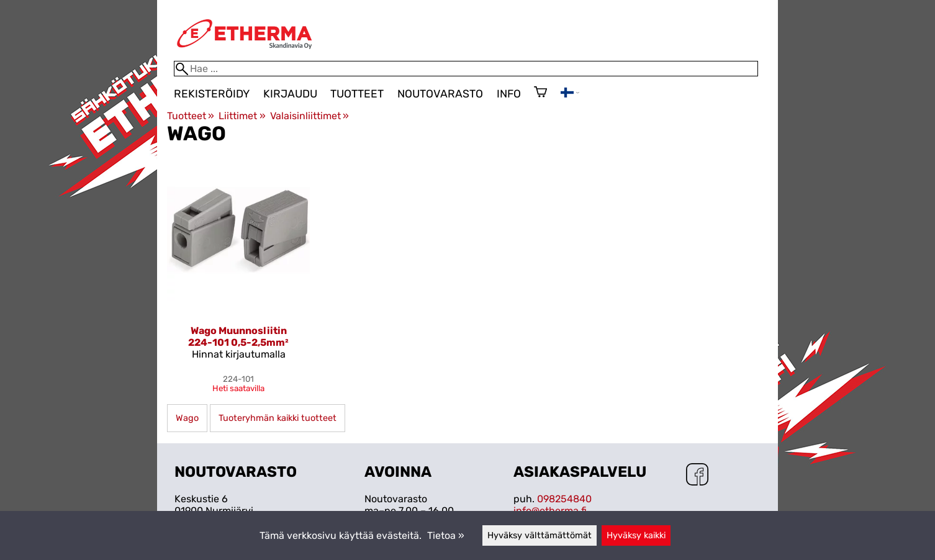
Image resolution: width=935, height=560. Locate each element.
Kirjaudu (290, 94)
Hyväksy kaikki (636, 535)
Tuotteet (357, 94)
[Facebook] (697, 476)
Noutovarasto (440, 94)
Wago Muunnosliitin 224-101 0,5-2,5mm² (238, 336)
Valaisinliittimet (309, 116)
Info (509, 94)
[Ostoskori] (540, 93)
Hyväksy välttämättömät (540, 535)
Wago (187, 418)
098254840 (564, 499)
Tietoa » (446, 535)
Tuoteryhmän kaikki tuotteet (278, 418)
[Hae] (466, 69)
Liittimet (242, 116)
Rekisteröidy (212, 94)
